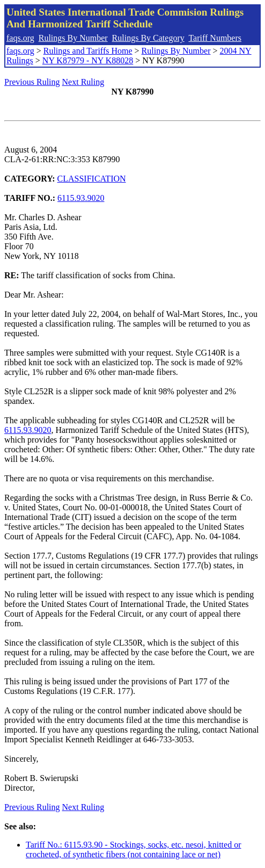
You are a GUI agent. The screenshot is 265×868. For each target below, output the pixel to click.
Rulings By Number (73, 38)
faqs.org (20, 38)
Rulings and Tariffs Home (88, 51)
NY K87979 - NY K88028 (88, 60)
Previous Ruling (32, 82)
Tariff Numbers (215, 38)
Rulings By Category (148, 38)
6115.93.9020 (81, 198)
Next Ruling (83, 82)
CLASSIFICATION (92, 179)
